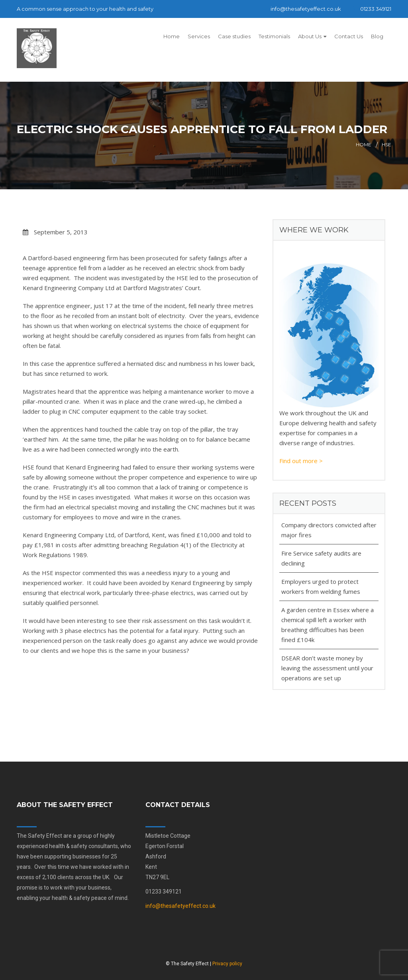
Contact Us (349, 36)
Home (172, 36)
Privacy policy (227, 964)
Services (199, 36)
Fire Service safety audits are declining (321, 558)
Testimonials (274, 36)
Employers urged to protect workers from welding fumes (321, 586)
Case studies (234, 36)
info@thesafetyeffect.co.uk (302, 9)
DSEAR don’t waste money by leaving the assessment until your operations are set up (327, 668)
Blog (377, 36)
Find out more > (301, 461)
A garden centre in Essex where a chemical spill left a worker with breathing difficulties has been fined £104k (328, 625)
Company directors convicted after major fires (329, 530)
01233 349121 (372, 9)
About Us (310, 36)
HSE (386, 144)
